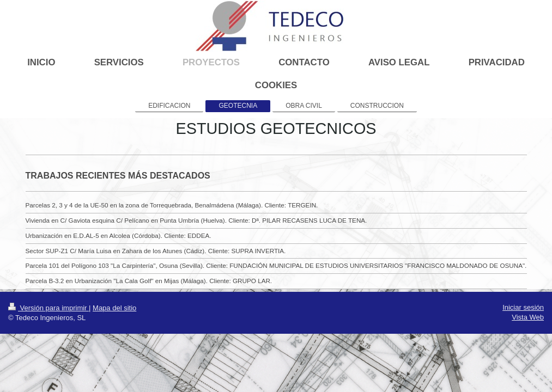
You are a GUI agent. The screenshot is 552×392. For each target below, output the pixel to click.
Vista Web (528, 317)
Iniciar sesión (523, 307)
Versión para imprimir (48, 308)
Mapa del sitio (114, 308)
